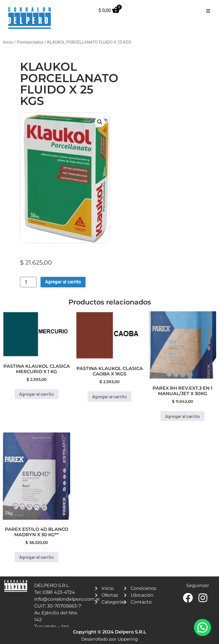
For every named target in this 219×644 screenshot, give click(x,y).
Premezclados (30, 42)
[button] (208, 11)
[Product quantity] (28, 282)
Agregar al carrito (63, 282)
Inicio (8, 42)
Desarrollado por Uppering (109, 639)
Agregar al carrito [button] (36, 394)
